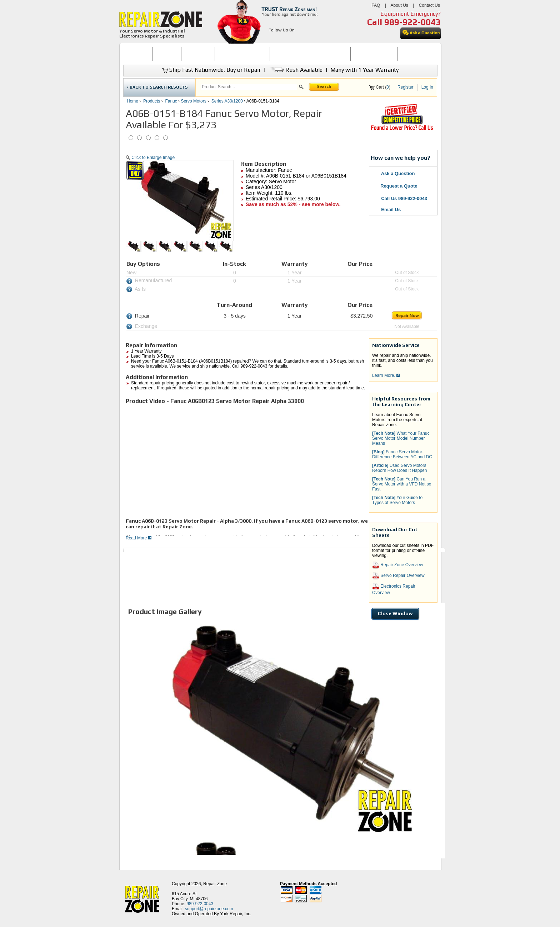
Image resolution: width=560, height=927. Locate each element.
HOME (137, 54)
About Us (399, 5)
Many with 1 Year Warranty (364, 70)
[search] (249, 87)
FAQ (376, 5)
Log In (427, 87)
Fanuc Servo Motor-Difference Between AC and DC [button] (402, 454)
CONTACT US (415, 54)
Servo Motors (193, 101)
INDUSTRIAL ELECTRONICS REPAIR (310, 54)
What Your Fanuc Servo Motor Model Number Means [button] (401, 438)
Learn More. (386, 375)
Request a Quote (395, 186)
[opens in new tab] (273, 39)
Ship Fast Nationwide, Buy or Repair (211, 70)
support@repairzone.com (209, 909)
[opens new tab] (402, 129)
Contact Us (429, 5)
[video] (226, 461)
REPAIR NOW (198, 54)
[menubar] (277, 54)
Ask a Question (394, 173)
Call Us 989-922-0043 (404, 198)
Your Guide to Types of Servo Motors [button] (397, 500)
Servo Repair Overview (398, 576)
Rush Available (296, 70)
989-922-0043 (412, 22)
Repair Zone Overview (398, 565)
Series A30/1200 (227, 101)
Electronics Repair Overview (394, 589)
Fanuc (171, 101)
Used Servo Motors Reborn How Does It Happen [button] (399, 468)
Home (132, 101)
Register (406, 87)
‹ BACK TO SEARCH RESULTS (157, 87)
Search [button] (324, 86)
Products (152, 101)
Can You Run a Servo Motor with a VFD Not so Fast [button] (402, 484)
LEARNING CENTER (374, 54)
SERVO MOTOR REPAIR (242, 54)
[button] (301, 88)
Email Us (387, 210)
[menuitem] (138, 54)
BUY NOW (167, 54)
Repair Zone (215, 884)
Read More (139, 538)
